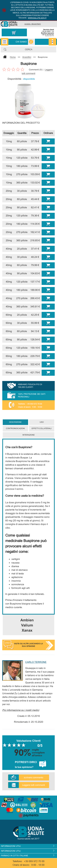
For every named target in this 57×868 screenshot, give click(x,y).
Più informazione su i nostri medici (21, 710)
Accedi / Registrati (33, 24)
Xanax (27, 630)
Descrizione (15, 422)
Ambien (27, 620)
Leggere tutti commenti (34, 785)
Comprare (48, 141)
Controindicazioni (15, 428)
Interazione (29, 435)
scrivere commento (34, 777)
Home (13, 57)
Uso (42, 422)
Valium (27, 625)
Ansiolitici (27, 57)
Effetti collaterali (42, 428)
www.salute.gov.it (37, 18)
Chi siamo (21, 42)
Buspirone (43, 57)
